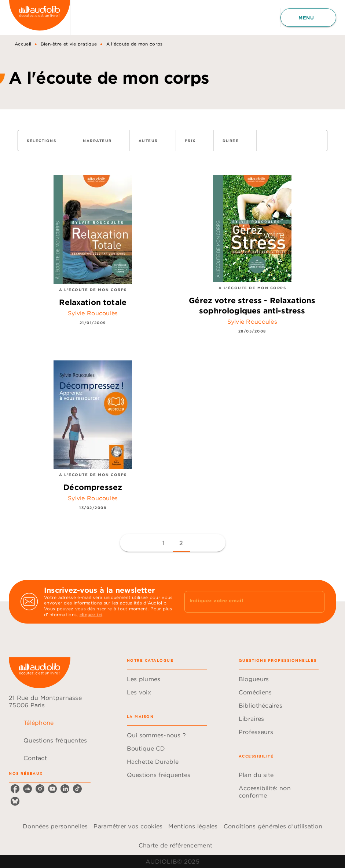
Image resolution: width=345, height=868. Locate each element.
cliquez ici (91, 615)
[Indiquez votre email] (245, 602)
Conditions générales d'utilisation (273, 826)
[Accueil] (40, 17)
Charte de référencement (175, 845)
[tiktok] (77, 789)
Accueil (23, 44)
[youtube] (52, 789)
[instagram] (40, 789)
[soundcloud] (27, 789)
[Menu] (308, 18)
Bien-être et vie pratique (69, 44)
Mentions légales (193, 826)
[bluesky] (15, 801)
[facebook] (15, 789)
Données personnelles (55, 826)
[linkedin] (65, 789)
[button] (46, 141)
